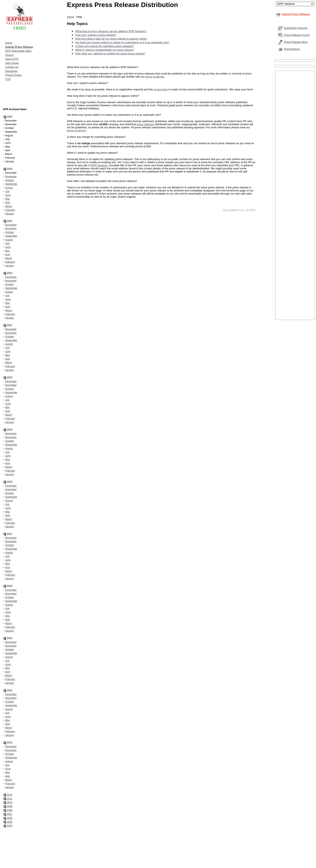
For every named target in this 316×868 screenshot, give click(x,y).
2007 (10, 814)
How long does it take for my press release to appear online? (111, 39)
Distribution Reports (296, 28)
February (10, 210)
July (7, 191)
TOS (8, 79)
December (11, 225)
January (10, 214)
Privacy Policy (13, 75)
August (9, 188)
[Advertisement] (295, 133)
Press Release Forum (297, 35)
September (11, 184)
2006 (10, 818)
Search (9, 55)
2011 (10, 799)
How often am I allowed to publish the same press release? (110, 54)
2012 (10, 795)
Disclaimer (11, 71)
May (8, 199)
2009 (10, 806)
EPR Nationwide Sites (18, 51)
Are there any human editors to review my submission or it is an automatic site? (122, 42)
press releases (146, 124)
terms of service (155, 77)
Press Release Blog (296, 42)
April (8, 203)
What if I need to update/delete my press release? (105, 50)
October (10, 180)
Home (9, 43)
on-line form (161, 89)
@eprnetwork (292, 49)
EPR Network (99, 165)
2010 (10, 802)
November (11, 177)
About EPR (12, 59)
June (8, 195)
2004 (10, 826)
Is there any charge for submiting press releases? (105, 46)
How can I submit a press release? (96, 35)
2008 (10, 810)
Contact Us (12, 67)
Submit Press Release (296, 14)
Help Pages (12, 63)
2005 (10, 822)
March (9, 206)
